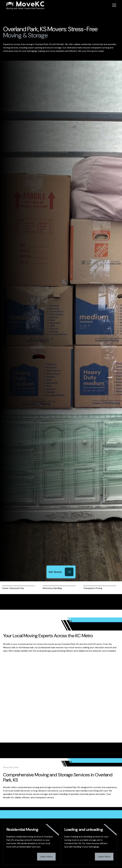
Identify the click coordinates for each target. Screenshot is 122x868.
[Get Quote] (69, 572)
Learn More (46, 857)
